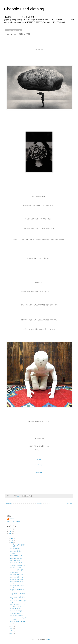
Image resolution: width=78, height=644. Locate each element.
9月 (11, 626)
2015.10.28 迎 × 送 (15, 551)
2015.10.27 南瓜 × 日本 (17, 556)
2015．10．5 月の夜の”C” (17, 613)
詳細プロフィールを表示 (14, 521)
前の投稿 (70, 503)
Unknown (12, 519)
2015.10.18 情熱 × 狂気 (17, 575)
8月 (11, 629)
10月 (12, 543)
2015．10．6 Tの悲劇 (16, 611)
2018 (10, 529)
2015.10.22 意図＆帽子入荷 (18, 565)
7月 (11, 631)
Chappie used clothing (40, 9)
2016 (10, 534)
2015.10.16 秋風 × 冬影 (17, 577)
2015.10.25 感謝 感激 (16, 558)
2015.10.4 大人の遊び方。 (17, 616)
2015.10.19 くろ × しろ (16, 572)
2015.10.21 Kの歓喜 (16, 568)
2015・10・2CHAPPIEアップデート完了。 (18, 619)
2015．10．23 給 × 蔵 (16, 563)
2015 (10, 536)
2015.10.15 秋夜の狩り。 (17, 579)
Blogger (48, 639)
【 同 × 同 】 (14, 553)
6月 (11, 633)
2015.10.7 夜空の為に (16, 609)
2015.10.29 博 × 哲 (15, 549)
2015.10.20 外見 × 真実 (17, 570)
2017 (10, 531)
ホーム (39, 503)
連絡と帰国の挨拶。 (16, 560)
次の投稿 (8, 503)
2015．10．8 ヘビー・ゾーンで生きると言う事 (18, 605)
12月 (12, 538)
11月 (12, 540)
